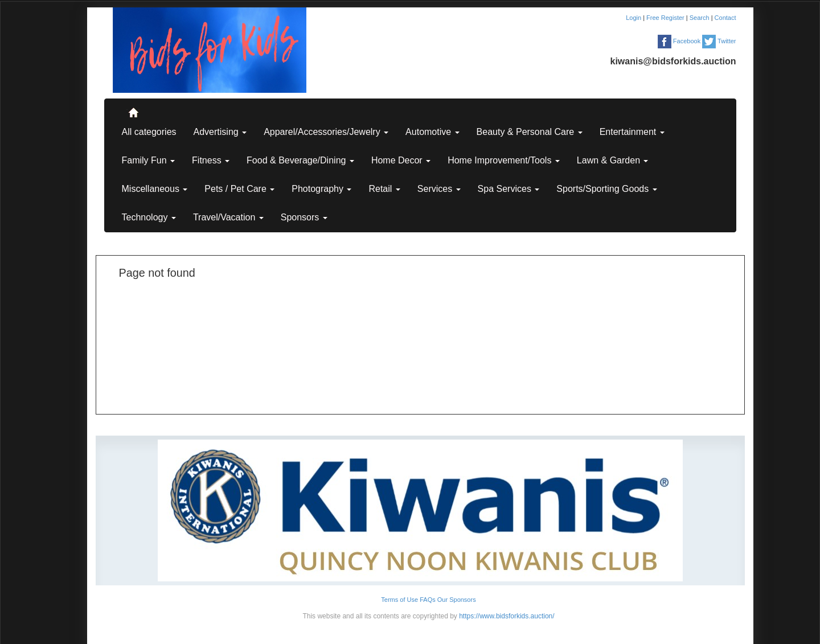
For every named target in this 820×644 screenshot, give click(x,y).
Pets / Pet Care (239, 189)
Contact (725, 18)
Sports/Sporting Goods (606, 189)
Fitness (211, 160)
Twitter (719, 41)
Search (700, 18)
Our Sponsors (457, 600)
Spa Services (509, 189)
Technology (149, 217)
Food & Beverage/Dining (300, 160)
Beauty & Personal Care (530, 132)
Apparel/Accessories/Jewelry (326, 132)
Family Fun (149, 160)
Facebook (679, 41)
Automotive (432, 132)
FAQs (428, 600)
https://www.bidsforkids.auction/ (507, 616)
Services (439, 189)
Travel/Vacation (228, 217)
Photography (321, 189)
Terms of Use (399, 600)
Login (634, 18)
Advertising (220, 132)
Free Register (666, 18)
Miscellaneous (155, 189)
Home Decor (401, 160)
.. (133, 108)
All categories (149, 132)
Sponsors (304, 217)
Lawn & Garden (613, 160)
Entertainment (632, 132)
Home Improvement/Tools (504, 160)
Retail (384, 189)
